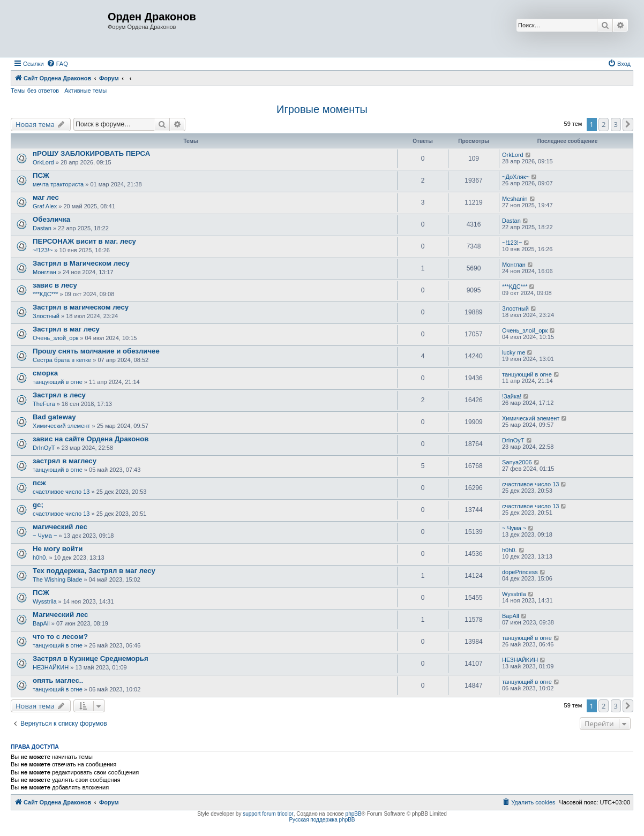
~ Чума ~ (45, 536)
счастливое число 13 (61, 492)
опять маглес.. (58, 680)
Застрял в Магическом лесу (81, 263)
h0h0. (40, 558)
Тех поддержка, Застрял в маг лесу (94, 571)
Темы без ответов (35, 91)
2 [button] (604, 124)
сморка (45, 373)
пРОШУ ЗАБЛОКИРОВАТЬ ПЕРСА (91, 153)
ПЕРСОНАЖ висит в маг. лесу (84, 241)
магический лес (60, 527)
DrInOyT (44, 448)
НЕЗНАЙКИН (51, 667)
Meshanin (515, 199)
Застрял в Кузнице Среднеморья (91, 658)
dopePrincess (520, 572)
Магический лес (60, 615)
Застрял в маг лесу (66, 329)
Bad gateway (54, 417)
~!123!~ (43, 250)
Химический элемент (61, 426)
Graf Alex (45, 206)
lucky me (514, 352)
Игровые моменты (322, 109)
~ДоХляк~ (516, 177)
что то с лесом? (60, 637)
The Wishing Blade (57, 579)
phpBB (354, 814)
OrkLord (43, 162)
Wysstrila (45, 601)
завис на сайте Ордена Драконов (91, 439)
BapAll (41, 623)
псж (39, 483)
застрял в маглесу (65, 461)
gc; (38, 505)
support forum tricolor (268, 814)
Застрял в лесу (59, 395)
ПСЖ (41, 175)
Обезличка (51, 219)
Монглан (44, 272)
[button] (628, 124)
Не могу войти (58, 549)
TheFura (44, 404)
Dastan (42, 228)
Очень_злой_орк (55, 338)
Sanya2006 (517, 462)
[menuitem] (57, 64)
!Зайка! (512, 396)
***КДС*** (46, 294)
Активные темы (85, 91)
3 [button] (616, 124)
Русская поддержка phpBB (322, 820)
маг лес (46, 197)
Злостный (46, 316)
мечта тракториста (58, 184)
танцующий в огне (58, 382)
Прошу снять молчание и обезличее (96, 351)
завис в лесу (55, 285)
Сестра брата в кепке (62, 360)
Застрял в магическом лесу (81, 307)
